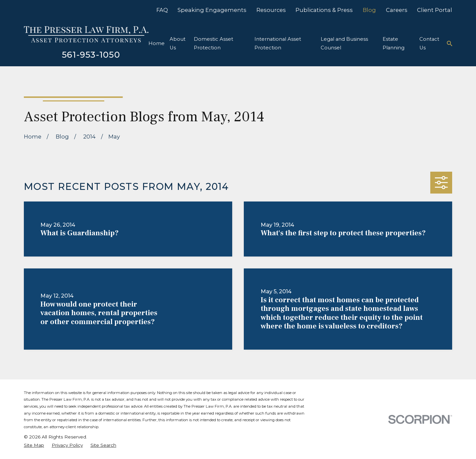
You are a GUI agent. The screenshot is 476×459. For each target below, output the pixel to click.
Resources (271, 10)
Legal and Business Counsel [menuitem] (344, 44)
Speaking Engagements (212, 10)
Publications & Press (324, 10)
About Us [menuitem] (178, 44)
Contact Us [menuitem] (429, 44)
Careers (397, 10)
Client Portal (435, 10)
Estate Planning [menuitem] (394, 44)
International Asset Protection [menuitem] (278, 44)
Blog (369, 10)
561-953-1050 (91, 55)
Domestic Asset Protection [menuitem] (213, 44)
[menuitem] (34, 445)
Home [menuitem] (157, 43)
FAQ (162, 10)
